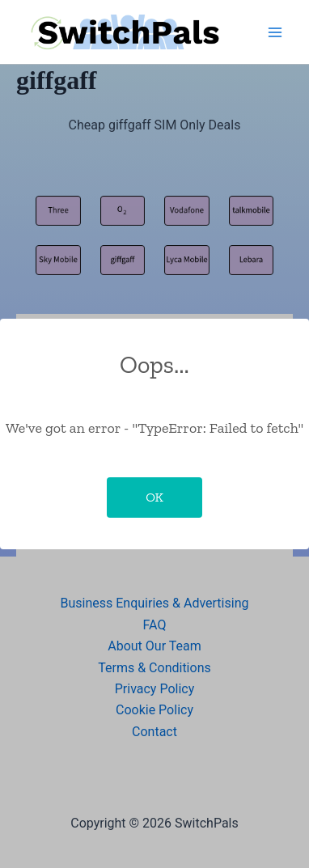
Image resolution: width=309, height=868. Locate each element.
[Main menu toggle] (275, 32)
